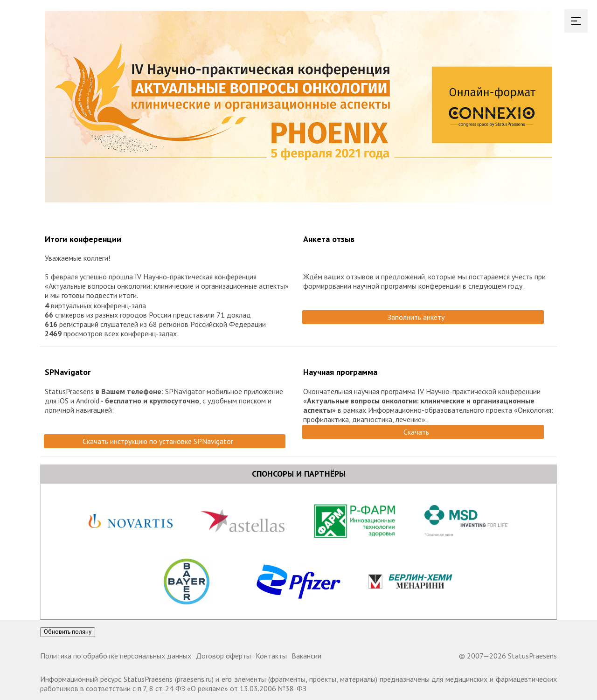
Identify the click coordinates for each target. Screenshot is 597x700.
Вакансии (306, 656)
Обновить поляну (68, 632)
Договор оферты (223, 656)
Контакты (271, 656)
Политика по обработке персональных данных (116, 656)
